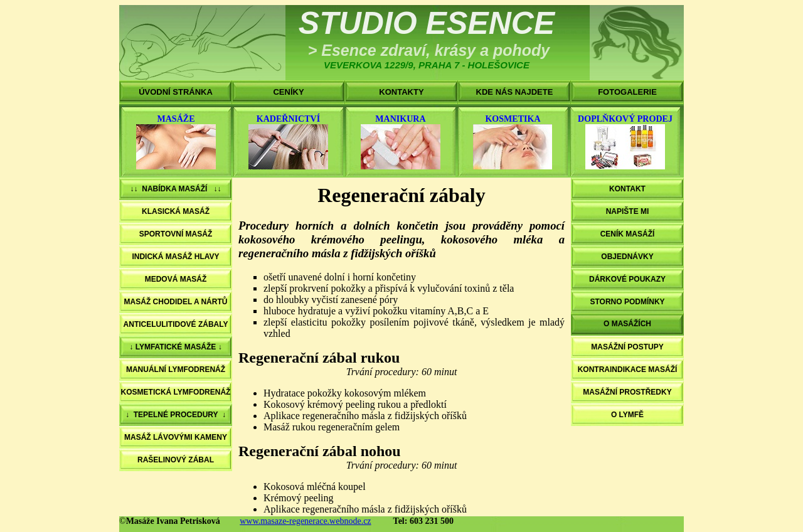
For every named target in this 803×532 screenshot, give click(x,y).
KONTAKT (627, 189)
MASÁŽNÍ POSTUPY (627, 347)
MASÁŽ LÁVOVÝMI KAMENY (176, 437)
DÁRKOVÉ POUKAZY (627, 279)
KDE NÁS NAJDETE (515, 92)
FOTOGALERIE (627, 92)
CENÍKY (288, 92)
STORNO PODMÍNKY (627, 302)
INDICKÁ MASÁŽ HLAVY (175, 257)
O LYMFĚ (627, 415)
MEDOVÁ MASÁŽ (176, 279)
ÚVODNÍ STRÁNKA (176, 92)
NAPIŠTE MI (628, 211)
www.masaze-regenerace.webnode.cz (305, 521)
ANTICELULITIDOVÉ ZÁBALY (176, 324)
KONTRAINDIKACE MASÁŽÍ (628, 370)
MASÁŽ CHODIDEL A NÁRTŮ (176, 302)
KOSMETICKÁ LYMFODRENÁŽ (176, 392)
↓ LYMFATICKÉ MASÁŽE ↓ (175, 347)
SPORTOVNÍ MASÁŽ (176, 234)
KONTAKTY (401, 92)
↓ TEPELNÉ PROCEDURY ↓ (176, 415)
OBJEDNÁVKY (627, 257)
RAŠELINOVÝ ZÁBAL (176, 460)
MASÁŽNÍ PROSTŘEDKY (627, 392)
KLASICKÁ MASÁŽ (176, 211)
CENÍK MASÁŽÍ (628, 234)
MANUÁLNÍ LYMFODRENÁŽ (176, 370)
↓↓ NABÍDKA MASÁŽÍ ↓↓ (176, 189)
